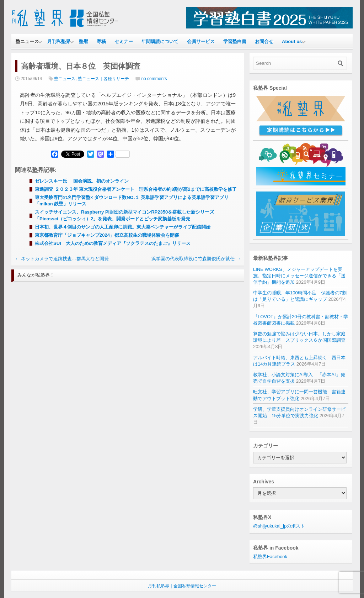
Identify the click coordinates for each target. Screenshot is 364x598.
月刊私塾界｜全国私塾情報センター (182, 586)
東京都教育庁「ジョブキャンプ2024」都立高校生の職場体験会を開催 (107, 235)
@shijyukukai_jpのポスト (279, 526)
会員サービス (201, 41)
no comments (154, 79)
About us (292, 41)
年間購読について (160, 41)
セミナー (124, 41)
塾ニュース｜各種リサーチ (103, 79)
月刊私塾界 (59, 41)
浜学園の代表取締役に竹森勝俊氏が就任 (196, 259)
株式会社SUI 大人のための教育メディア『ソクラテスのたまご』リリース (113, 243)
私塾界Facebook (270, 557)
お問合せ (264, 41)
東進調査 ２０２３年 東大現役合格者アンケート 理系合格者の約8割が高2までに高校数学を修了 (136, 189)
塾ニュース (27, 41)
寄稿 (101, 41)
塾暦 (84, 41)
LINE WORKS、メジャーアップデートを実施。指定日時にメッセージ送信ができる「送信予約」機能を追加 (299, 276)
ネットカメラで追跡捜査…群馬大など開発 (62, 259)
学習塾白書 (235, 41)
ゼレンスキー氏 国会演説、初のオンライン (82, 181)
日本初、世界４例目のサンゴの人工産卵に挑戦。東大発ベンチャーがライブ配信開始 (123, 227)
